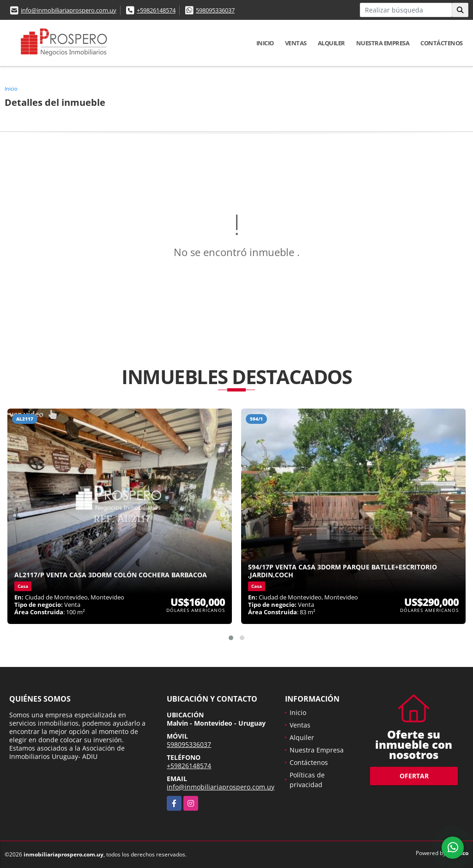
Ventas (296, 43)
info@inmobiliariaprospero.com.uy (69, 10)
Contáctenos (442, 43)
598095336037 (215, 10)
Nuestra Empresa (383, 43)
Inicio (265, 43)
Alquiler (331, 43)
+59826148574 (156, 10)
